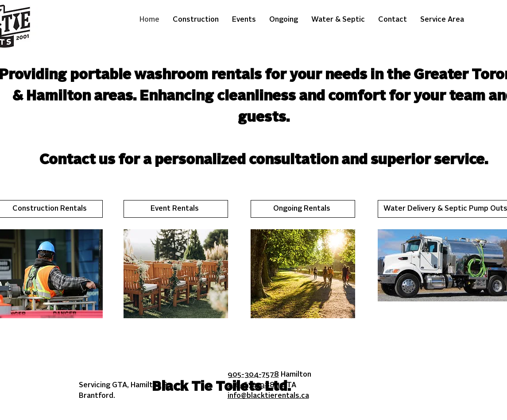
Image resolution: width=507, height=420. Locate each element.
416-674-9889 (253, 385)
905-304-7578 (253, 375)
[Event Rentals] (176, 209)
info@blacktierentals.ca (268, 396)
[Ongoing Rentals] (303, 209)
